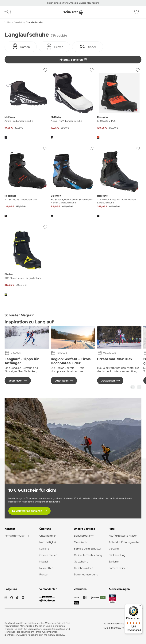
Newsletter (46, 568)
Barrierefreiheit (118, 568)
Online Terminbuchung (88, 555)
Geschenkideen (84, 568)
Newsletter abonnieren (27, 511)
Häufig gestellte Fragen (123, 536)
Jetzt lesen (15, 381)
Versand (114, 549)
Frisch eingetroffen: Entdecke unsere (67, 3)
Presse (44, 574)
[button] (133, 387)
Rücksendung (117, 555)
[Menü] (140, 606)
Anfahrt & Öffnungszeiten (125, 542)
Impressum (117, 628)
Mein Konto (81, 542)
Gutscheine (81, 562)
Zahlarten (115, 562)
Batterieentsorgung (86, 574)
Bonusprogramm (84, 536)
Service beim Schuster (88, 549)
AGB (106, 628)
